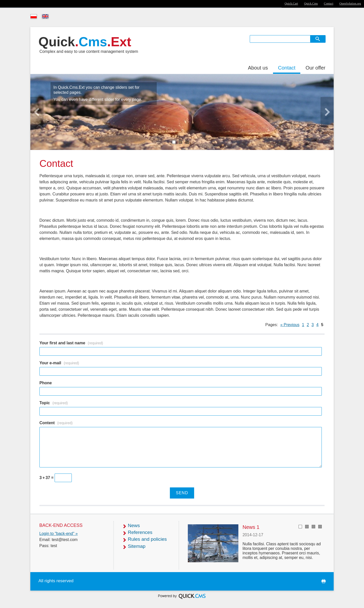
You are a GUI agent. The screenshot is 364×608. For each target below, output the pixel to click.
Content (56, 423)
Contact (328, 4)
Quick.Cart (291, 4)
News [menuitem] (134, 525)
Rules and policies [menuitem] (147, 539)
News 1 (251, 527)
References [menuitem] (140, 532)
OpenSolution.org (350, 4)
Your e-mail (59, 363)
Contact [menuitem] (287, 68)
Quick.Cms (311, 4)
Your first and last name (71, 343)
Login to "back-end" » (59, 534)
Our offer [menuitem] (316, 68)
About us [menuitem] (258, 68)
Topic (54, 403)
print (322, 581)
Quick (85, 42)
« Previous (290, 325)
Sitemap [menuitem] (137, 546)
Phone (46, 383)
